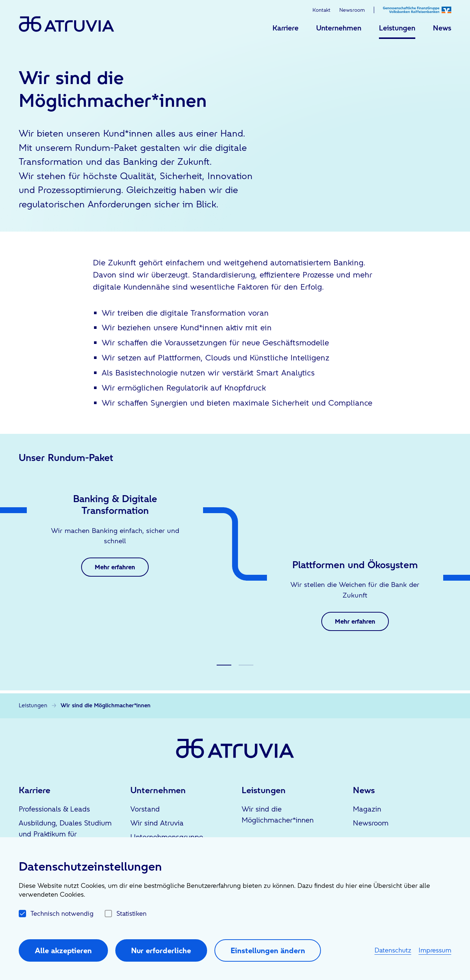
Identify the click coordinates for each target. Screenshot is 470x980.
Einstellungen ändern (268, 950)
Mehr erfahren (115, 567)
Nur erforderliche (161, 950)
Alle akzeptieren (63, 950)
